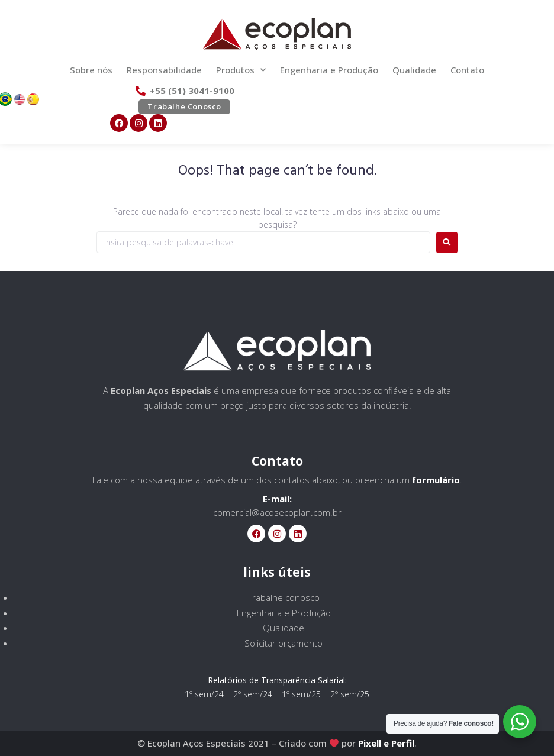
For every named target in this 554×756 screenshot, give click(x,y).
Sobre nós (91, 70)
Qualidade (414, 70)
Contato (467, 70)
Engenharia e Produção (329, 70)
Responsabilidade (164, 70)
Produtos (241, 70)
